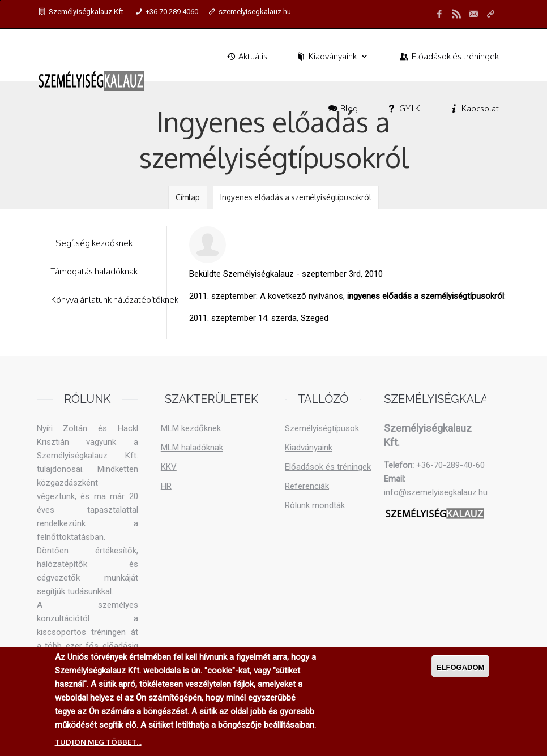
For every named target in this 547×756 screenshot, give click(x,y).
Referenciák (307, 486)
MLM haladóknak (192, 448)
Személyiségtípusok (322, 428)
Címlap (188, 197)
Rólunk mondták (315, 505)
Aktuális (246, 56)
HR (166, 486)
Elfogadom (461, 668)
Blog (342, 108)
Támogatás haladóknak (94, 271)
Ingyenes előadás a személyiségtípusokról (296, 197)
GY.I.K (403, 108)
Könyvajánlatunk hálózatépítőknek (115, 300)
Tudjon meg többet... (98, 742)
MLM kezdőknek (191, 428)
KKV (169, 467)
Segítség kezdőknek (94, 243)
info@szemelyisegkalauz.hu (436, 492)
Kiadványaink (333, 56)
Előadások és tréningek (448, 56)
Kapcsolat (473, 108)
